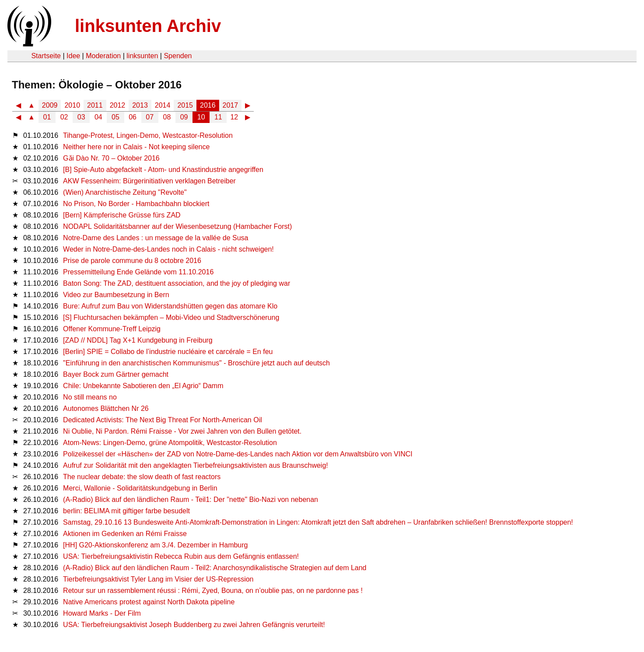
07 (150, 117)
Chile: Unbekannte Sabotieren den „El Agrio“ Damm (143, 386)
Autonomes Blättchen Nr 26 (106, 408)
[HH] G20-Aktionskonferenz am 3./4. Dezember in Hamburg (155, 545)
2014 (163, 105)
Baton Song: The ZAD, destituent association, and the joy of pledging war (177, 283)
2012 (118, 105)
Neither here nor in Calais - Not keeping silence (136, 147)
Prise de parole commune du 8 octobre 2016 (132, 261)
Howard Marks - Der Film (102, 613)
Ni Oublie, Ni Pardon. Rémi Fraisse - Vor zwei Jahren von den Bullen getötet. (182, 431)
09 (184, 117)
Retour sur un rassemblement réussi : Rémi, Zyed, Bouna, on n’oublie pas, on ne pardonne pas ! (213, 591)
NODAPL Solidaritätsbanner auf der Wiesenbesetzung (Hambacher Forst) (177, 226)
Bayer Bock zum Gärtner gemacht (116, 374)
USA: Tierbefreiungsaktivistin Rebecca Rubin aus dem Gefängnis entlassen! (181, 556)
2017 (231, 105)
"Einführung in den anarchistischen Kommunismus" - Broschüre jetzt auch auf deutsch (196, 363)
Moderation (103, 56)
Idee (73, 56)
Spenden (178, 56)
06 (133, 117)
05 (115, 117)
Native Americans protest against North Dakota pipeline (149, 602)
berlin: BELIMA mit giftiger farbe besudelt (126, 511)
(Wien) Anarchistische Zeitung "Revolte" (125, 192)
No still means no (90, 397)
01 (47, 117)
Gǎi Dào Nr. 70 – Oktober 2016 (111, 158)
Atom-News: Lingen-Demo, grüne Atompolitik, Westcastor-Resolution (170, 443)
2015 (185, 105)
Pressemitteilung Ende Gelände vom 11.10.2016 (138, 272)
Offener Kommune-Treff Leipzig (112, 329)
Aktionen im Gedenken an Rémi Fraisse (125, 534)
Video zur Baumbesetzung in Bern (116, 295)
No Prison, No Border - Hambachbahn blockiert (136, 204)
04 (98, 117)
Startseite (46, 56)
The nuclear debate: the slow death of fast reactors (142, 477)
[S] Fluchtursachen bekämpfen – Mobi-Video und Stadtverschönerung (171, 317)
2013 (140, 105)
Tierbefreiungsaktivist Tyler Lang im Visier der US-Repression (158, 579)
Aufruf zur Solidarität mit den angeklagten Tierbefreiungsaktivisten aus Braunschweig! (196, 465)
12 (234, 117)
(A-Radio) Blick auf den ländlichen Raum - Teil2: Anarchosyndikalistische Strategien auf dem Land (215, 568)
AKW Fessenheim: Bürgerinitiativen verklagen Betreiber (149, 181)
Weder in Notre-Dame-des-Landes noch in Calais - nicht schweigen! (168, 249)
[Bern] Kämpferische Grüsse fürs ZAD (122, 215)
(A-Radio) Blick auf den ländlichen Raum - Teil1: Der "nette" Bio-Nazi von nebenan (191, 500)
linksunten (142, 56)
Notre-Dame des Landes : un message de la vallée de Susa (156, 238)
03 (81, 117)
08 (167, 117)
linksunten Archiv (148, 26)
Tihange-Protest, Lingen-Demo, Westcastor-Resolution (148, 135)
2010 (72, 105)
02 (64, 117)
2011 (95, 105)
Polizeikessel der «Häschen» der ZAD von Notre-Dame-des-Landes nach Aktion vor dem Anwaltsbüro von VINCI (238, 454)
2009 (50, 105)
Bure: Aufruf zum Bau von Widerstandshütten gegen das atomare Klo (170, 306)
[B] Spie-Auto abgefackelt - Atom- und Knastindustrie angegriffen (163, 170)
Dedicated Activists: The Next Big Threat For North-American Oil (163, 420)
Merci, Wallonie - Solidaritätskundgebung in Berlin (140, 488)
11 (218, 117)
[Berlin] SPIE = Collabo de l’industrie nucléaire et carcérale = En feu (168, 352)
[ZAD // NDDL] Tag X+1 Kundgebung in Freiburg (138, 340)
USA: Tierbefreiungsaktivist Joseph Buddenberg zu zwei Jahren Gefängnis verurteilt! (194, 625)
